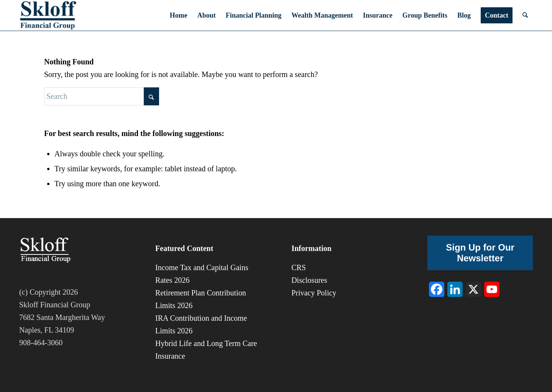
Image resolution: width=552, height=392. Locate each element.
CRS (299, 267)
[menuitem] (179, 15)
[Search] (525, 15)
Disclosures (309, 280)
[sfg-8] (48, 15)
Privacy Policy (314, 293)
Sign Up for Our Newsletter (480, 253)
